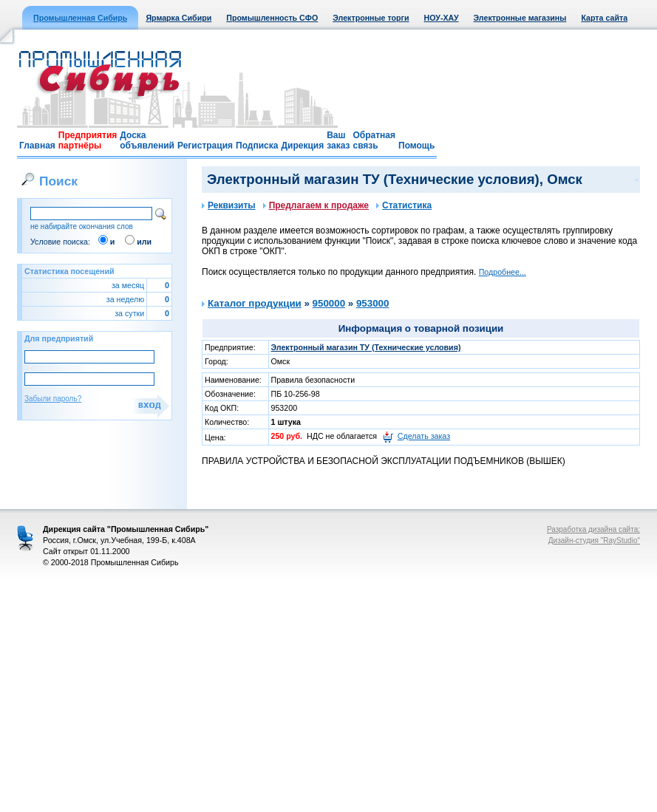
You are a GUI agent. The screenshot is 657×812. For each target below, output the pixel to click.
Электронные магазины (520, 18)
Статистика (404, 205)
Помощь (416, 146)
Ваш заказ (338, 140)
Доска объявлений (147, 140)
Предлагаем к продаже (316, 205)
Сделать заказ (424, 436)
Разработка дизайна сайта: (593, 529)
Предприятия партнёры (88, 140)
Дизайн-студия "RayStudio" (594, 540)
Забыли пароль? (53, 399)
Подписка (257, 146)
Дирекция (302, 146)
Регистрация (205, 146)
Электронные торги (371, 18)
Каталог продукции (255, 303)
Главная (37, 146)
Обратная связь (374, 140)
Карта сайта (604, 18)
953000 (372, 303)
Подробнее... (503, 272)
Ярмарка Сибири (178, 18)
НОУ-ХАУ (442, 18)
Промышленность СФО (272, 18)
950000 (329, 303)
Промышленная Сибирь (80, 18)
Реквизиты (229, 205)
